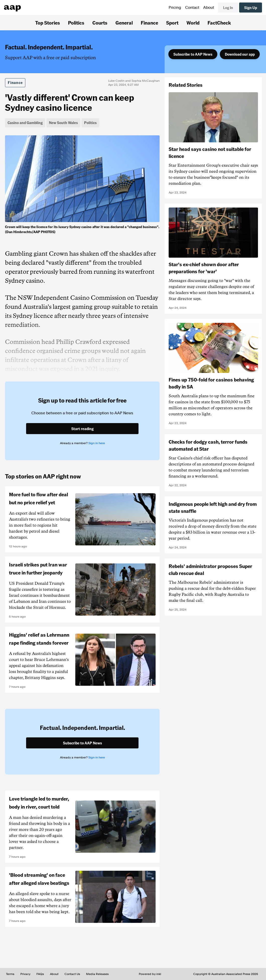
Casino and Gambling (25, 123)
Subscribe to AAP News (193, 54)
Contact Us (72, 974)
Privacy (25, 974)
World (193, 23)
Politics (76, 23)
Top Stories (48, 23)
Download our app (240, 54)
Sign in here (97, 443)
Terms (10, 974)
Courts (100, 23)
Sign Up (251, 8)
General (124, 23)
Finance (149, 23)
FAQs (40, 974)
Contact (192, 8)
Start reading (82, 429)
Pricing (175, 8)
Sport (172, 23)
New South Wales (63, 123)
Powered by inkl (150, 974)
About (209, 8)
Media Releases (97, 974)
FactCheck (219, 23)
